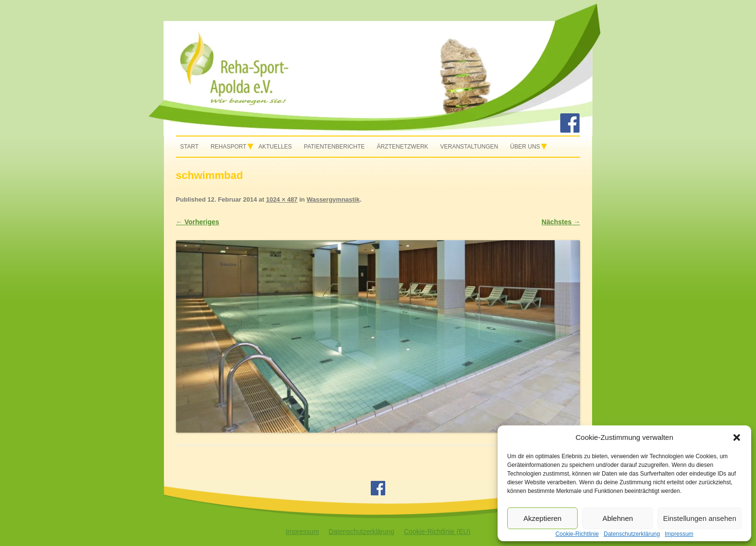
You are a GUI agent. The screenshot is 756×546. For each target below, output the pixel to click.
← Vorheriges (198, 222)
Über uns (525, 147)
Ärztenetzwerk (402, 147)
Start (189, 147)
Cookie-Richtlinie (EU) (437, 532)
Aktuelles (275, 147)
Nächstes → (561, 222)
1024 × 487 (282, 199)
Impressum (302, 532)
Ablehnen (617, 518)
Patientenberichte (334, 147)
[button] (737, 437)
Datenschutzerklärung (362, 532)
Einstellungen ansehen (700, 518)
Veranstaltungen (469, 147)
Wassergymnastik (333, 199)
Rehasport (229, 147)
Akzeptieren (542, 518)
